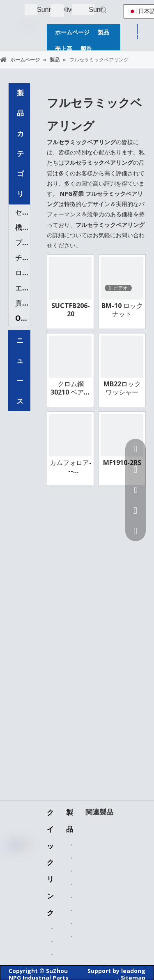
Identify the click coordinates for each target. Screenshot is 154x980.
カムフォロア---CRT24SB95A (71, 467)
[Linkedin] (18, 869)
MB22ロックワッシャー (122, 388)
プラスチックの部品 (23, 242)
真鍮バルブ (23, 303)
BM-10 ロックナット (122, 310)
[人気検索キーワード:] (103, 10)
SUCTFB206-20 (71, 310)
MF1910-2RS (122, 463)
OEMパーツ (23, 318)
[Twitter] (18, 882)
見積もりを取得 (137, 33)
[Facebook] (18, 856)
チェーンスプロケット (23, 257)
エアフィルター (23, 288)
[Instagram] (18, 909)
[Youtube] (18, 896)
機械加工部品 (23, 227)
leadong (133, 971)
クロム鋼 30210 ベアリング (70, 388)
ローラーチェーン (23, 273)
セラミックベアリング (23, 212)
